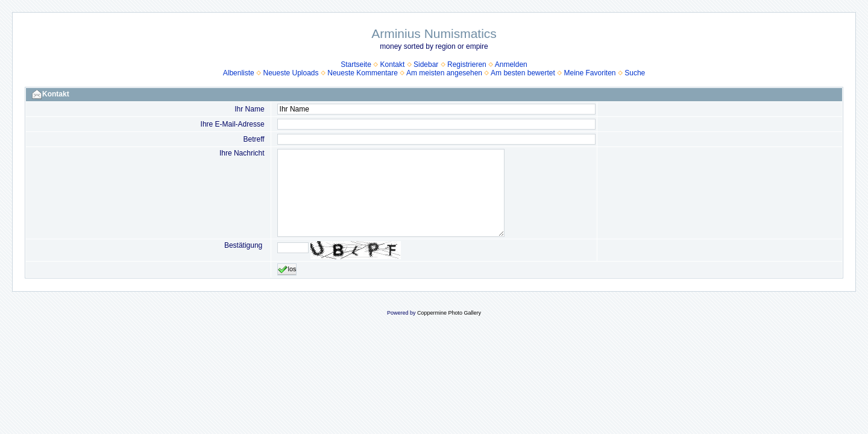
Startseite (356, 64)
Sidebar (426, 64)
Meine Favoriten (590, 73)
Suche (635, 73)
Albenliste (239, 73)
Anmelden (511, 64)
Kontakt (393, 64)
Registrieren (467, 64)
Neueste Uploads (291, 73)
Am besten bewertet (523, 73)
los (287, 269)
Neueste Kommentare (363, 73)
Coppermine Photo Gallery (449, 313)
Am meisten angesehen (444, 73)
